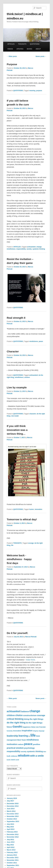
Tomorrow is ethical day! (22, 519)
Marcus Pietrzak (31, 637)
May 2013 (10, 827)
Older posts (12, 56)
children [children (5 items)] (11, 715)
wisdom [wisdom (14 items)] (24, 755)
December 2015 (13, 803)
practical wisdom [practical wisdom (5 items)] (15, 748)
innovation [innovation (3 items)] (17, 731)
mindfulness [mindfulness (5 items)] (33, 740)
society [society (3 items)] (24, 752)
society (29, 249)
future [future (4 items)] (9, 727)
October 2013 (12, 819)
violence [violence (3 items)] (14, 756)
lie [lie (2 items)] (29, 736)
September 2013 (13, 821)
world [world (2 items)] (17, 760)
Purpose (12, 64)
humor (32, 509)
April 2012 (11, 847)
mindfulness (11, 249)
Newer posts (41, 56)
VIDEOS (10, 49)
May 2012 (10, 845)
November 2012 (13, 837)
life (12, 545)
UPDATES (20, 49)
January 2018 (12, 798)
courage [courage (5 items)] (41, 715)
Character (13, 351)
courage (31, 543)
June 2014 (11, 809)
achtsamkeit (31, 247)
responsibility (21, 249)
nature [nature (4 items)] (21, 744)
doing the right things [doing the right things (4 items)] (34, 719)
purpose (39, 91)
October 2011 (12, 863)
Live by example (17, 387)
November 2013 (13, 816)
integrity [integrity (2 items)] (36, 731)
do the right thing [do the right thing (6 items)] (16, 723)
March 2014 (11, 811)
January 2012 (12, 855)
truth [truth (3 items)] (9, 756)
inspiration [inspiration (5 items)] (27, 731)
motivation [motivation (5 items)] (12, 744)
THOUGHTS (22, 44)
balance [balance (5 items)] (25, 711)
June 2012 (11, 842)
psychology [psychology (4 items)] (29, 748)
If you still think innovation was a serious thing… (17, 430)
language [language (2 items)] (42, 731)
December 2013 (13, 814)
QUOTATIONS (35, 44)
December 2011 (13, 858)
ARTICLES (11, 44)
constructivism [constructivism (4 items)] (30, 715)
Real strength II (16, 318)
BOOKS (30, 49)
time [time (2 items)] (45, 752)
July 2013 (10, 824)
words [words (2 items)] (9, 760)
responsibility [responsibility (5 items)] (14, 751)
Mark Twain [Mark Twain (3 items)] (22, 740)
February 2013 (12, 832)
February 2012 (12, 852)
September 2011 (13, 865)
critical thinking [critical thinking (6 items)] (15, 719)
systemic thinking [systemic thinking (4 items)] (35, 751)
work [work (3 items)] (13, 760)
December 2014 (13, 806)
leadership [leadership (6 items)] (12, 736)
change (39, 247)
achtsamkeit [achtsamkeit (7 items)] (14, 711)
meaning (32, 91)
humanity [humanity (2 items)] (10, 731)
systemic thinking (39, 249)
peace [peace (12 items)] (28, 744)
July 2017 (10, 801)
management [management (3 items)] (12, 740)
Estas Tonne (31, 660)
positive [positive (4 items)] (36, 744)
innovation (38, 509)
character (33, 414)
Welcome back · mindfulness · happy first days (19, 559)
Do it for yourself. (17, 633)
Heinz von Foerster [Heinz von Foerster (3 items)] (38, 727)
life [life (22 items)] (33, 735)
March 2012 (11, 850)
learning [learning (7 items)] (23, 736)
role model (15, 416)
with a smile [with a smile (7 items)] (37, 756)
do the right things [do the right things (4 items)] (34, 723)
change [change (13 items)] (35, 711)
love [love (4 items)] (38, 736)
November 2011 (13, 860)
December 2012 (13, 834)
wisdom (27, 377)
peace (41, 341)
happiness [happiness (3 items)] (27, 727)
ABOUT (38, 49)
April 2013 (11, 829)
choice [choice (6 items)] (19, 715)
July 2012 (10, 840)
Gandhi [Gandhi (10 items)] (17, 727)
